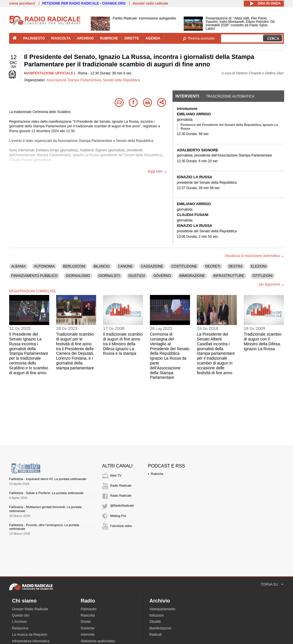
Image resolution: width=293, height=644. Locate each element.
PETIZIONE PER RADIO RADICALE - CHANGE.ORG (84, 3)
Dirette (86, 622)
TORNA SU (269, 584)
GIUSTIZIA (137, 276)
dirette (132, 38)
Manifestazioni (160, 628)
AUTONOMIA (44, 266)
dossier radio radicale (150, 3)
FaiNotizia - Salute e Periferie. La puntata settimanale (46, 493)
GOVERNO (162, 276)
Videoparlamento (162, 609)
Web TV (116, 475)
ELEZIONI (259, 266)
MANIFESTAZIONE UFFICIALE (49, 73)
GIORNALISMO (78, 276)
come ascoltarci (22, 3)
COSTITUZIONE (184, 266)
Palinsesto (89, 609)
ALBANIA (18, 266)
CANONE (125, 266)
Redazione (20, 628)
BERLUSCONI (74, 266)
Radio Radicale (121, 486)
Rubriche (157, 474)
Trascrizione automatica (230, 96)
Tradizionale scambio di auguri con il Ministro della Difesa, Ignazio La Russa (263, 341)
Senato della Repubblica (121, 80)
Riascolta (88, 615)
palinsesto (34, 38)
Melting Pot (118, 516)
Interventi (187, 96)
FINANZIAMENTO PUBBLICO (34, 276)
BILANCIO (102, 266)
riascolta (61, 38)
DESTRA (236, 266)
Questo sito (21, 615)
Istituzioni (157, 615)
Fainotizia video (121, 526)
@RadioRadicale (122, 506)
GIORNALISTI (109, 276)
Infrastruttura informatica (31, 641)
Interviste (88, 635)
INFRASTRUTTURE (229, 276)
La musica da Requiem (30, 635)
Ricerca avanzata (201, 38)
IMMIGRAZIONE (192, 276)
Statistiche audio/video (98, 641)
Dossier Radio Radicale (30, 609)
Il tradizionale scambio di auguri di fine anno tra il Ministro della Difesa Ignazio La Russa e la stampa (123, 344)
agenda (153, 38)
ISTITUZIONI (263, 276)
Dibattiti (155, 622)
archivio (85, 38)
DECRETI (213, 266)
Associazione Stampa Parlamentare (74, 80)
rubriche (109, 38)
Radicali (156, 635)
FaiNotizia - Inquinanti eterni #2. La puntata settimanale (48, 479)
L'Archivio (19, 622)
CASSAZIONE (152, 266)
